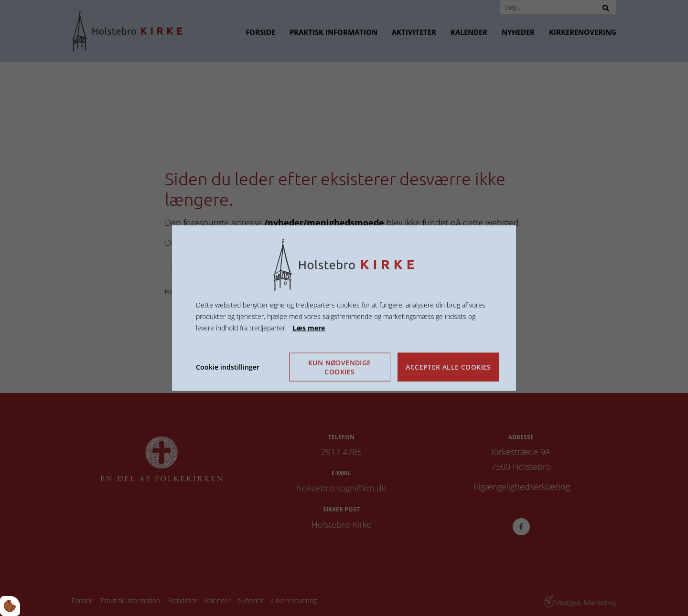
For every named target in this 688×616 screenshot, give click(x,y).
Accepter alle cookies (448, 367)
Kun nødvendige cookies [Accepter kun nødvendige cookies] (340, 367)
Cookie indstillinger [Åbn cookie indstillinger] (228, 366)
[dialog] (344, 308)
